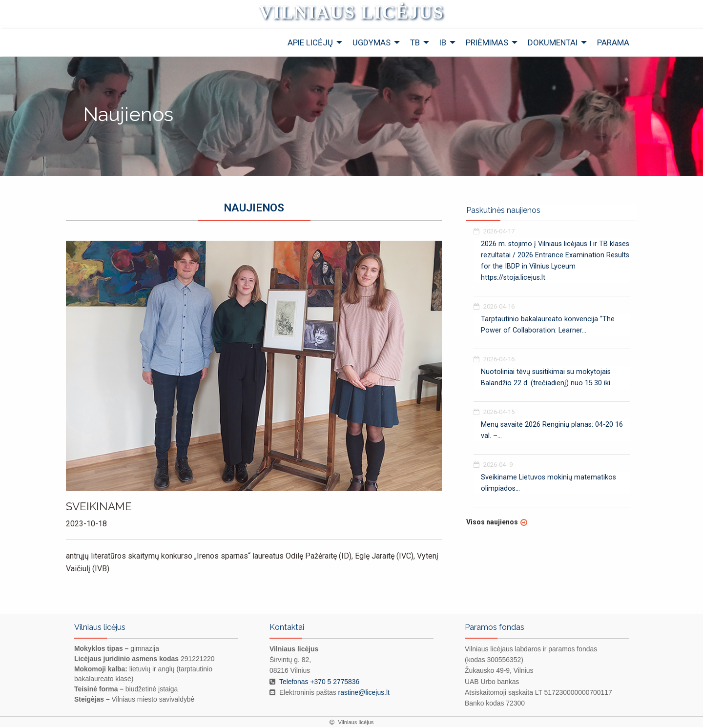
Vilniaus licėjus (351, 13)
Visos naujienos (492, 523)
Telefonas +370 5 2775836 (319, 682)
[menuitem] (312, 44)
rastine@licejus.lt (364, 693)
